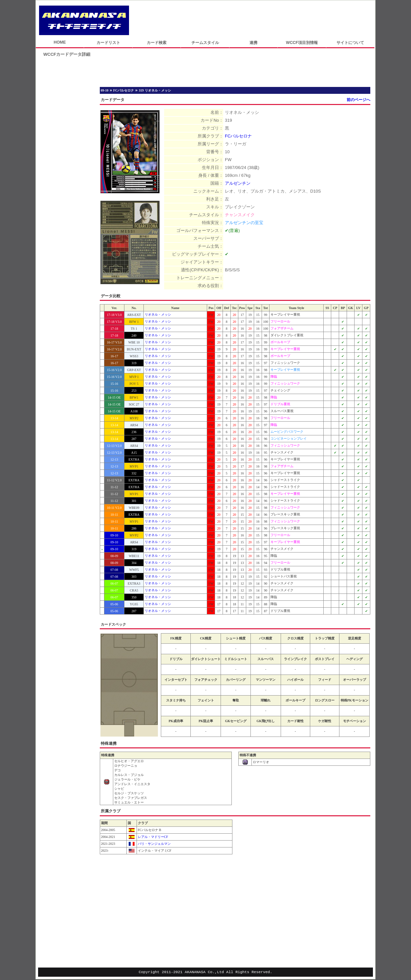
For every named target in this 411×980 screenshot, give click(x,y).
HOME (60, 42)
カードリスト (108, 43)
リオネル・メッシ (158, 314)
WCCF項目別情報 (302, 43)
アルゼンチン (238, 183)
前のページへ (358, 100)
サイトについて (350, 43)
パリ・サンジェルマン (154, 844)
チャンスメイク (240, 215)
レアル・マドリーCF (152, 837)
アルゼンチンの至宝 (244, 223)
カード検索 (157, 43)
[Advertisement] (252, 20)
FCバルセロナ (238, 136)
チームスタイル (205, 43)
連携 (253, 43)
